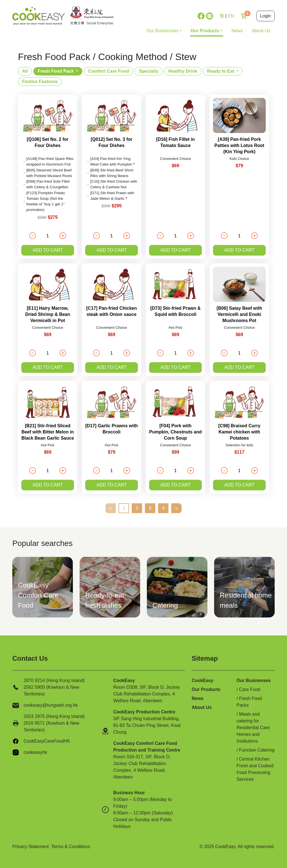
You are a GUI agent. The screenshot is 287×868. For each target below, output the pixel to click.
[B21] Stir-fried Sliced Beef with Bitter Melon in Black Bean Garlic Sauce (48, 432)
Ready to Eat (221, 71)
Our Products (206, 689)
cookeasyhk (35, 752)
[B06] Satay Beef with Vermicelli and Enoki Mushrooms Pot (239, 314)
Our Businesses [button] (162, 31)
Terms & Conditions (70, 847)
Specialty (149, 71)
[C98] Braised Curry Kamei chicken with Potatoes (239, 432)
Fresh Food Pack (56, 71)
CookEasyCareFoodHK (47, 741)
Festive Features (40, 81)
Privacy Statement (31, 847)
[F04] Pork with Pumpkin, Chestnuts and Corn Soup (175, 432)
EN (231, 16)
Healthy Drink (183, 71)
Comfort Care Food (108, 71)
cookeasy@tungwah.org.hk (51, 705)
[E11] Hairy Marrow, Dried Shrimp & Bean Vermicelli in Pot (48, 314)
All (25, 71)
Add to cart (48, 250)
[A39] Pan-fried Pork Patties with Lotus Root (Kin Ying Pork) (239, 145)
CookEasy (202, 680)
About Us (261, 31)
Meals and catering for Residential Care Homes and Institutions (253, 728)
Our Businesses (254, 680)
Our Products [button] (205, 31)
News (237, 31)
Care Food (250, 689)
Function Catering (257, 750)
